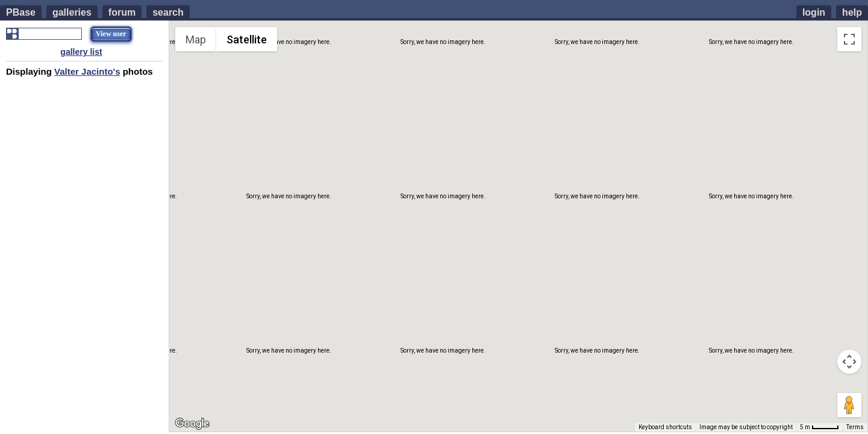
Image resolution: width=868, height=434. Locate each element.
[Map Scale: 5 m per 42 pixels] (820, 427)
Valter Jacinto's (87, 71)
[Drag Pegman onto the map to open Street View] (849, 405)
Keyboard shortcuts (665, 427)
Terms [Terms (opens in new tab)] (855, 427)
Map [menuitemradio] (196, 39)
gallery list (81, 52)
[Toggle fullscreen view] (849, 39)
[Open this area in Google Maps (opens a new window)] (192, 424)
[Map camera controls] (849, 362)
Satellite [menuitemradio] (247, 39)
